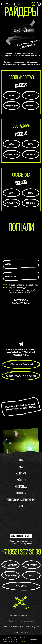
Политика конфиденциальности (21, 621)
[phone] (21, 276)
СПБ (21, 461)
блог (21, 507)
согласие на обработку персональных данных (24, 286)
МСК (21, 468)
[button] (33, 4)
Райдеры (21, 481)
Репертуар (21, 474)
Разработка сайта (21, 633)
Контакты (21, 494)
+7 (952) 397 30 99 (21, 553)
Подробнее (23, 641)
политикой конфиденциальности (22, 291)
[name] (21, 264)
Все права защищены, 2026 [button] (21, 615)
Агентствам (21, 487)
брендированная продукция (21, 500)
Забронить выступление (21, 301)
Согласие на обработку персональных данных (21, 627)
